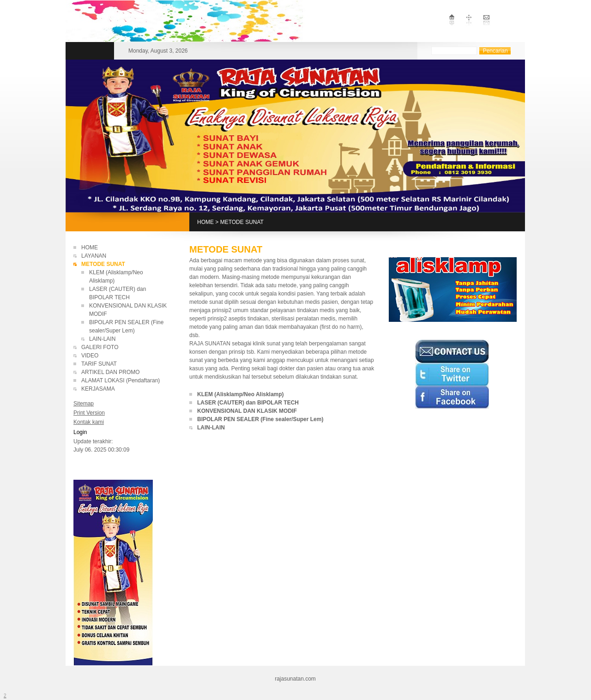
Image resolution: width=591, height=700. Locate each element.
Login (80, 432)
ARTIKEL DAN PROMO (111, 372)
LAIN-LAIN (102, 339)
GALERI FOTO (100, 347)
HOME (205, 222)
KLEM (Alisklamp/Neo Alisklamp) (241, 394)
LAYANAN (94, 256)
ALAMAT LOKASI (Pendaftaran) (121, 380)
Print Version (89, 413)
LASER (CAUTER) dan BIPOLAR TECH (249, 403)
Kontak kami (89, 422)
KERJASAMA (98, 389)
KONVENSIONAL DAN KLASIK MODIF (247, 411)
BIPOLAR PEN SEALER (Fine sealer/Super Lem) (261, 419)
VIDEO (90, 356)
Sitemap (84, 404)
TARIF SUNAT (99, 364)
